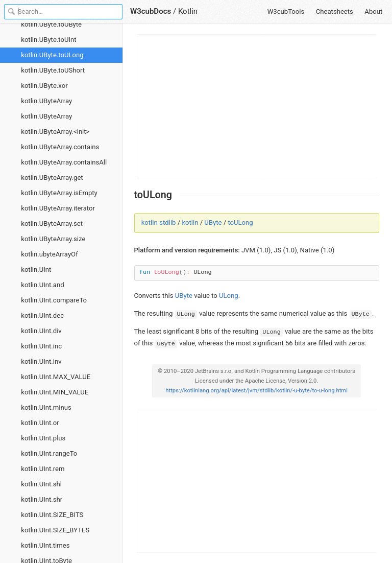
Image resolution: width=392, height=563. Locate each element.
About (373, 11)
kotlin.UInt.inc (41, 346)
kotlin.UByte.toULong (52, 55)
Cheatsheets (335, 11)
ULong (229, 296)
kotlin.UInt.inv (41, 361)
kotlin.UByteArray (46, 101)
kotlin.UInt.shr (42, 499)
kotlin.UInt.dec (42, 315)
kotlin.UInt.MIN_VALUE (55, 392)
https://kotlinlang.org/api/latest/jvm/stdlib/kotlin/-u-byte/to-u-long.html (256, 391)
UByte (213, 222)
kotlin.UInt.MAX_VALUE (56, 377)
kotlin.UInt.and (42, 285)
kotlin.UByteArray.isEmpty (59, 193)
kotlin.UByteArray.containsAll (64, 162)
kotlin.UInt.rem (43, 469)
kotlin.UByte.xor (44, 86)
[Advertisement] (257, 106)
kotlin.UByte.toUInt (48, 40)
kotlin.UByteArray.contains (60, 147)
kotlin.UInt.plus (43, 438)
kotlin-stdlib (159, 222)
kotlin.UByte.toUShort (53, 70)
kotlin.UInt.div (41, 331)
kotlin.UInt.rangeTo (49, 453)
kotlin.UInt (36, 269)
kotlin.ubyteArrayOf (49, 254)
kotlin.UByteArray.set (52, 224)
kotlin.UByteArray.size (53, 239)
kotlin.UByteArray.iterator (58, 208)
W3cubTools (286, 11)
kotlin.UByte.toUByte (51, 24)
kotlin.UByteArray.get (52, 178)
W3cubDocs (151, 11)
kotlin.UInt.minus (46, 407)
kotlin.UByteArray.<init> (55, 132)
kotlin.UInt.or (40, 423)
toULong (240, 222)
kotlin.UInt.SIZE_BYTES (55, 530)
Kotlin (188, 11)
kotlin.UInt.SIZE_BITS (52, 515)
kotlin (190, 222)
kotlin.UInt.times (45, 545)
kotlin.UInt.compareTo (54, 300)
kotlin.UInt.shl (41, 484)
